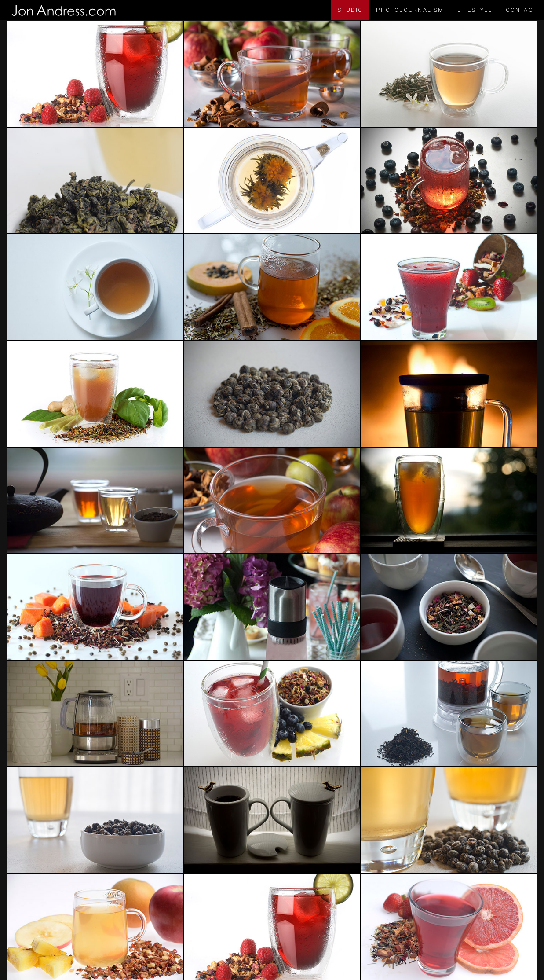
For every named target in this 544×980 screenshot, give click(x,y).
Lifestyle (475, 10)
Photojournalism (410, 10)
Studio (350, 10)
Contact (522, 10)
